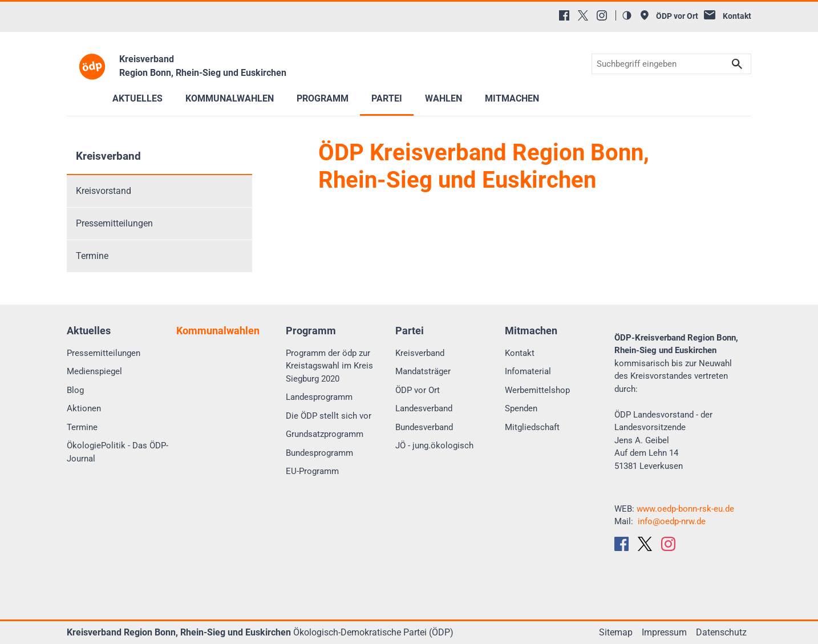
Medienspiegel (94, 371)
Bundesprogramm (319, 453)
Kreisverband (108, 156)
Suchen (737, 64)
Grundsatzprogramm (325, 434)
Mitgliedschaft (532, 427)
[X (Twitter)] (583, 15)
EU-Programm (312, 471)
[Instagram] (602, 15)
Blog (75, 390)
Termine (92, 256)
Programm (323, 98)
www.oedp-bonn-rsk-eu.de (685, 509)
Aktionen (84, 408)
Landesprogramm (319, 397)
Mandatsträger (423, 371)
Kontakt (520, 353)
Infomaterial (528, 371)
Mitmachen (512, 98)
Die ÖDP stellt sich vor (329, 416)
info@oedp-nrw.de (672, 521)
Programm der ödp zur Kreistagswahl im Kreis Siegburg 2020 (329, 366)
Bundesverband (424, 427)
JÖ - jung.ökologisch (434, 445)
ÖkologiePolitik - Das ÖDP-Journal (118, 452)
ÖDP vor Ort (418, 390)
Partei (387, 98)
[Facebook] (564, 15)
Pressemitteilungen (114, 223)
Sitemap (616, 632)
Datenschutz (721, 632)
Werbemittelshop (537, 390)
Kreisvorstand (104, 191)
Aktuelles (137, 98)
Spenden (521, 408)
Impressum (664, 632)
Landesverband (424, 408)
